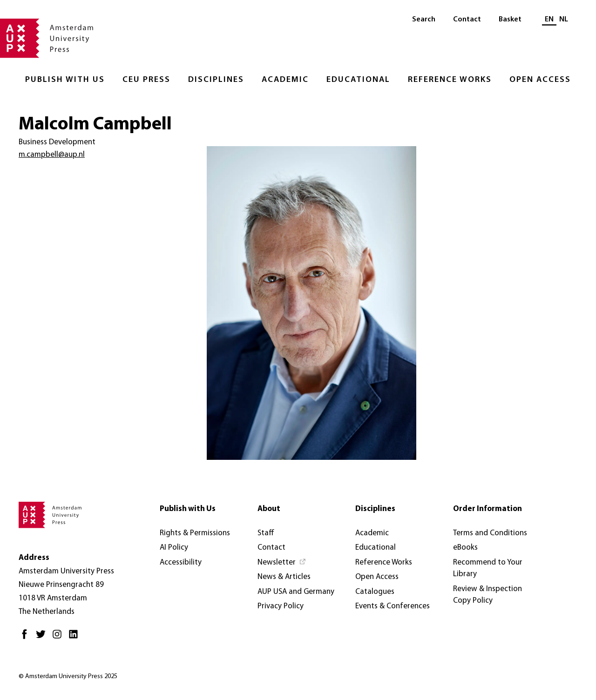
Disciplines (216, 80)
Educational (358, 80)
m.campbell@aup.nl (52, 155)
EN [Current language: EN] (549, 20)
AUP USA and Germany (296, 592)
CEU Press (146, 80)
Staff (266, 533)
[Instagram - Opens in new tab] (59, 638)
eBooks (465, 548)
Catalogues (375, 592)
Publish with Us (65, 80)
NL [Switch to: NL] (564, 20)
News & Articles (284, 577)
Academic (285, 80)
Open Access (540, 80)
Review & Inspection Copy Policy (488, 595)
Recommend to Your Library (488, 569)
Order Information (488, 509)
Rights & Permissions (195, 533)
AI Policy (174, 548)
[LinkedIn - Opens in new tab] (76, 638)
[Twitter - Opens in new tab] (43, 638)
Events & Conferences (393, 606)
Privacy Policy (281, 606)
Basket (510, 20)
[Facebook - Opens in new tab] (27, 638)
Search (424, 20)
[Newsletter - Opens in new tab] (282, 563)
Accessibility (181, 562)
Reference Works (450, 80)
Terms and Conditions (490, 533)
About (269, 509)
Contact (467, 20)
